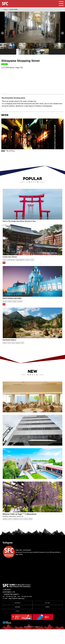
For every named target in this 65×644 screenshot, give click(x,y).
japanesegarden (20, 267)
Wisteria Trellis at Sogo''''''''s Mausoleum (20, 531)
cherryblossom (11, 267)
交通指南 (47, 622)
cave (22, 353)
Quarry (5, 353)
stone (13, 353)
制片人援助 (47, 617)
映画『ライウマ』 (8, 155)
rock (9, 353)
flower (31, 536)
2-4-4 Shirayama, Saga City (12, 68)
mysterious (16, 536)
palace (15, 310)
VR (4, 270)
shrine (5, 267)
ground (18, 353)
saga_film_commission (23, 565)
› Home (5, 9)
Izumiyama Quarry (9, 350)
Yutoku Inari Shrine (10, 264)
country (26, 536)
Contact (17, 626)
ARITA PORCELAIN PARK (12, 307)
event (32, 267)
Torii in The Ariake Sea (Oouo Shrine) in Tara (19, 227)
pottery (10, 310)
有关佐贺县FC (18, 617)
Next (62, 33)
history (27, 267)
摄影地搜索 (18, 622)
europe (5, 310)
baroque (20, 310)
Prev (3, 33)
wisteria (5, 536)
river (21, 536)
